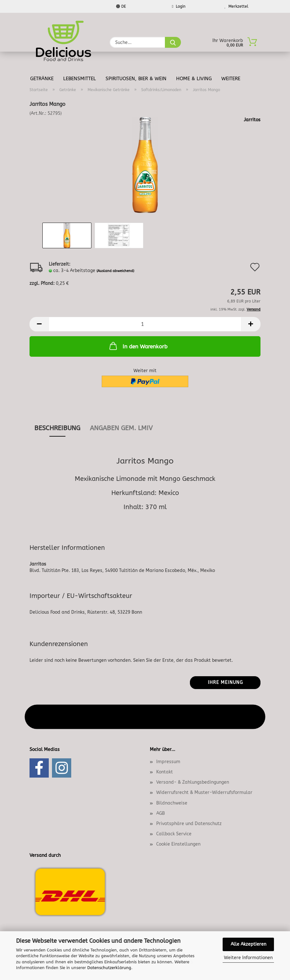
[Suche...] (173, 42)
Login (179, 6)
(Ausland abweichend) (115, 271)
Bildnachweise (172, 803)
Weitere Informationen (248, 958)
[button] (39, 324)
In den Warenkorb (138, 346)
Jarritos (252, 120)
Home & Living (194, 79)
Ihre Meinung (225, 682)
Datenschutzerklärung (109, 968)
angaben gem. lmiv (121, 428)
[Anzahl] (145, 324)
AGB (161, 813)
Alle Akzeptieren (248, 944)
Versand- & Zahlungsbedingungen (193, 782)
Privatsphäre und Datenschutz (189, 824)
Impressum (168, 762)
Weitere (231, 79)
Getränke (42, 79)
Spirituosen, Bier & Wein (136, 79)
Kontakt (165, 772)
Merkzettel (236, 6)
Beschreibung (57, 428)
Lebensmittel (80, 79)
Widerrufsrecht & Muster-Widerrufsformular (204, 793)
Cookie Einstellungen (178, 844)
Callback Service (174, 834)
